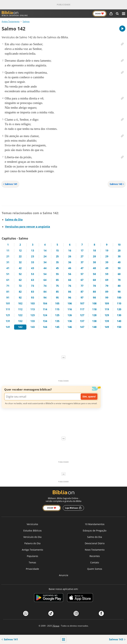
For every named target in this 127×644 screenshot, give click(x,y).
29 (107, 256)
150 (119, 327)
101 (8, 303)
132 (20, 321)
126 (70, 315)
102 (20, 303)
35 (57, 262)
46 (70, 268)
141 (8, 327)
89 (107, 292)
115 (57, 309)
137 (82, 321)
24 (45, 256)
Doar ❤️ (52, 508)
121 (8, 315)
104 (45, 303)
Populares (33, 556)
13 (33, 251)
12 (20, 251)
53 (33, 274)
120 (119, 309)
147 (82, 327)
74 (45, 286)
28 (94, 256)
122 (20, 315)
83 (33, 292)
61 (8, 280)
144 (45, 327)
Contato (95, 562)
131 (8, 321)
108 (94, 303)
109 (107, 303)
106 (70, 303)
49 (107, 268)
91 (8, 298)
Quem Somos (95, 569)
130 (119, 315)
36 (70, 262)
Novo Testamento (95, 550)
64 (45, 280)
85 (57, 292)
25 (57, 256)
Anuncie (64, 575)
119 (107, 309)
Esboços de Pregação (95, 531)
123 (33, 315)
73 (33, 286)
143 (33, 327)
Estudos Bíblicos (33, 531)
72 (20, 286)
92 (20, 298)
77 (82, 286)
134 (45, 321)
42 (20, 268)
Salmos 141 (10, 184)
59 (107, 274)
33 (33, 262)
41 (8, 268)
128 (94, 315)
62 (20, 280)
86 (70, 292)
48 (94, 268)
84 (45, 292)
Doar (100, 13)
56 (70, 274)
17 (82, 251)
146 (70, 327)
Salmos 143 (117, 184)
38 (94, 262)
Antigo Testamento (11, 21)
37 (82, 262)
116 (70, 309)
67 (82, 280)
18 (94, 251)
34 (45, 262)
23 (33, 256)
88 (94, 292)
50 (119, 268)
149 (107, 327)
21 (8, 256)
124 (45, 315)
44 (45, 268)
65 (57, 280)
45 (57, 268)
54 (45, 274)
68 (94, 280)
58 (94, 274)
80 (119, 286)
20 (119, 251)
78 (94, 286)
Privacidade (32, 569)
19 (107, 251)
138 (94, 321)
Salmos (26, 21)
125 (57, 315)
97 (82, 298)
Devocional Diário (95, 543)
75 (57, 286)
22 (20, 256)
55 (57, 274)
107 (82, 303)
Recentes (95, 556)
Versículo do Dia (32, 537)
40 (119, 262)
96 (70, 298)
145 (57, 327)
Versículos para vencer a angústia (28, 227)
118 (94, 309)
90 (119, 292)
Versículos (32, 524)
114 (45, 309)
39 (107, 262)
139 (107, 321)
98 (94, 298)
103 (33, 303)
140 (119, 321)
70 (119, 280)
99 (107, 298)
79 (107, 286)
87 (82, 292)
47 (82, 268)
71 (8, 286)
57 (82, 274)
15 (57, 251)
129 (107, 315)
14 (45, 251)
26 (70, 256)
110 (119, 303)
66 (70, 280)
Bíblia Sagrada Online (15, 14)
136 (70, 321)
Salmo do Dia (14, 220)
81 (8, 292)
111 (8, 309)
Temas (32, 562)
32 (20, 262)
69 (107, 280)
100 (119, 298)
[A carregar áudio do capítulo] (122, 29)
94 (45, 298)
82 (20, 292)
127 (82, 315)
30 (119, 256)
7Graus (56, 626)
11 (8, 251)
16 (70, 251)
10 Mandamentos (95, 524)
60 (119, 274)
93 (33, 298)
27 (82, 256)
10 (119, 245)
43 (33, 268)
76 (70, 286)
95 (57, 298)
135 (57, 321)
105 (57, 303)
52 (20, 274)
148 (94, 327)
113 (33, 309)
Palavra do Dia (32, 543)
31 (8, 262)
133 (33, 321)
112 (20, 309)
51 (8, 274)
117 (82, 309)
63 (33, 280)
